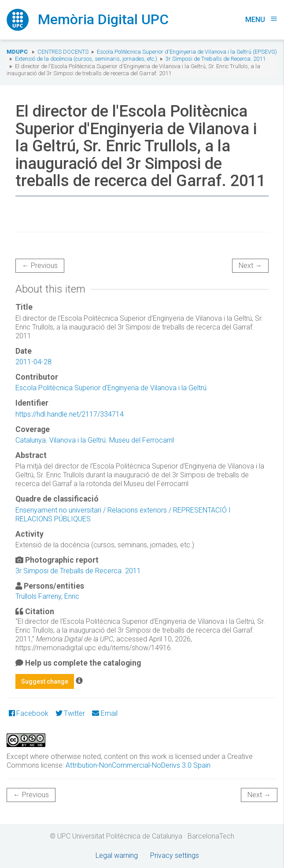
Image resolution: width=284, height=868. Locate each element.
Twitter (70, 713)
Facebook (29, 713)
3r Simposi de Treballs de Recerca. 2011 (216, 59)
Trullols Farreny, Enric (47, 596)
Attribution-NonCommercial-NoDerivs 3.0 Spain (138, 765)
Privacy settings (175, 855)
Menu (261, 20)
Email (105, 713)
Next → (250, 266)
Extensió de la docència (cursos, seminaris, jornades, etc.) (86, 59)
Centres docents (63, 52)
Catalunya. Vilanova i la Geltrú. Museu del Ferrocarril (95, 440)
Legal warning (117, 855)
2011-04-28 (33, 362)
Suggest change (45, 681)
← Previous (40, 266)
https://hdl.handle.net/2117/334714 (70, 414)
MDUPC (17, 52)
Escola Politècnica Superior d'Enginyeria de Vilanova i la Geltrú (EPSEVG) (187, 52)
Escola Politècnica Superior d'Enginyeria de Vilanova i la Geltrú (111, 388)
